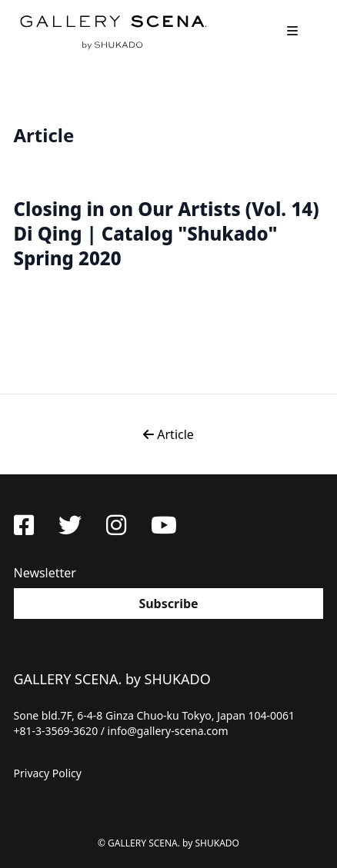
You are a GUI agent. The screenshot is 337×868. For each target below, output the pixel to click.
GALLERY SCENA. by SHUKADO (112, 31)
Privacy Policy (48, 773)
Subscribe (168, 604)
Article (168, 434)
